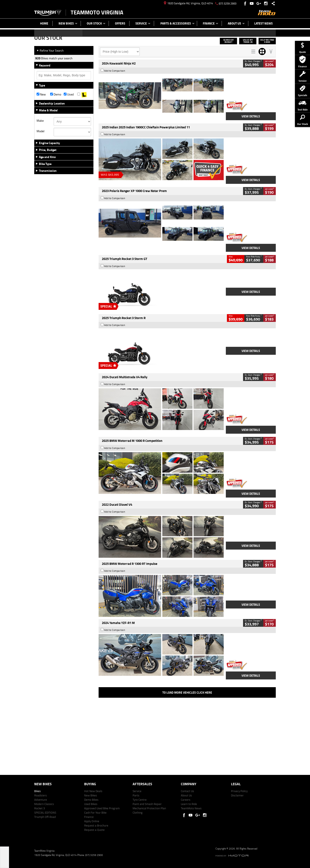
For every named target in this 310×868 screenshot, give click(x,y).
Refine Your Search (50, 50)
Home (44, 23)
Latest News (263, 23)
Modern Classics (44, 804)
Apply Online (92, 821)
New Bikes (68, 23)
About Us (236, 23)
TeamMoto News (191, 808)
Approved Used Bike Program (102, 808)
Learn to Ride (189, 804)
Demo (56, 94)
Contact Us (187, 791)
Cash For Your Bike (95, 813)
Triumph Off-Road (45, 817)
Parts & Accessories (177, 23)
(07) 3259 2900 (228, 3)
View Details (251, 116)
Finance (211, 23)
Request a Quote (94, 830)
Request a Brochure (96, 825)
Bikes (37, 791)
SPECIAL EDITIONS (45, 813)
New (41, 94)
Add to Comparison (115, 71)
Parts (136, 795)
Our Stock (96, 23)
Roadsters (40, 795)
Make (40, 121)
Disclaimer (237, 795)
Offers (120, 23)
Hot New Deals (93, 791)
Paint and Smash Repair (147, 804)
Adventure (41, 800)
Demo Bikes (91, 800)
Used (69, 94)
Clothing (138, 813)
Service (143, 23)
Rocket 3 (40, 808)
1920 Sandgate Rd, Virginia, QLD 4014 (188, 3)
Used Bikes (91, 804)
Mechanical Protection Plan (149, 808)
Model (40, 131)
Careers (186, 800)
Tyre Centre (140, 800)
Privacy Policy (239, 791)
